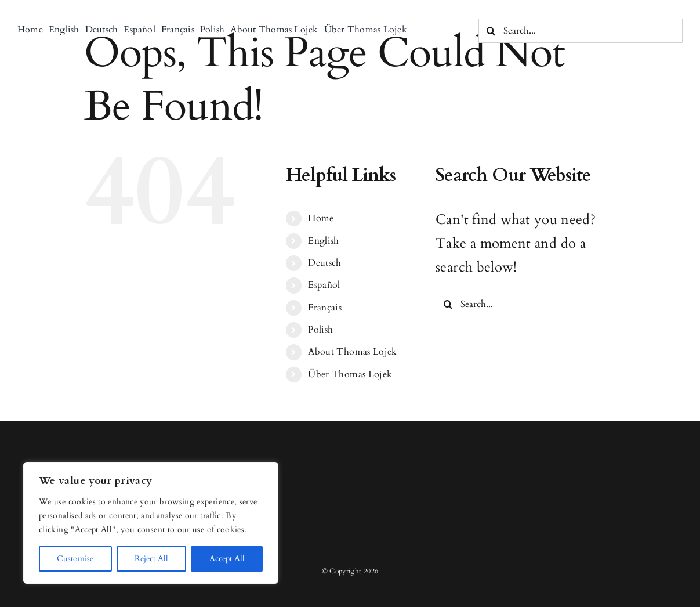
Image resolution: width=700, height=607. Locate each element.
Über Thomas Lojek (350, 374)
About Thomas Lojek (352, 352)
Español (324, 285)
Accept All (227, 559)
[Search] (491, 31)
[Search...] (581, 31)
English (324, 241)
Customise (75, 559)
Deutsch (325, 263)
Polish (320, 330)
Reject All (151, 559)
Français (325, 308)
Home (321, 218)
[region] (151, 523)
